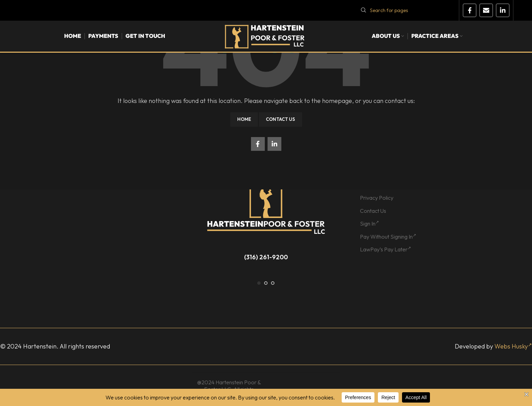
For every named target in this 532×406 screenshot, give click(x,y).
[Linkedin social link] (503, 10)
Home (244, 119)
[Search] (405, 10)
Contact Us (280, 119)
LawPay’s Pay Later (385, 249)
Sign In (369, 223)
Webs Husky (513, 346)
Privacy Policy (377, 198)
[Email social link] (486, 10)
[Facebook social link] (470, 10)
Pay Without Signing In (388, 237)
